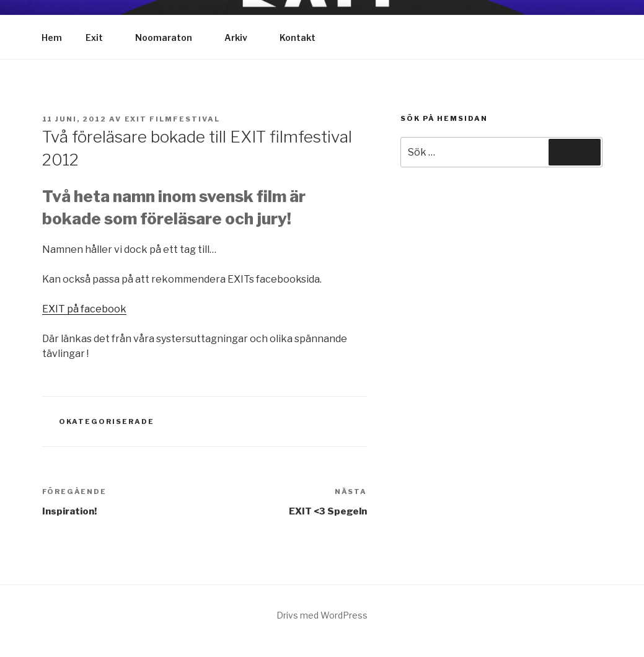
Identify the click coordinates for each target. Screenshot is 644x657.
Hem (52, 37)
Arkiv (242, 37)
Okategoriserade (107, 421)
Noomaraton (170, 37)
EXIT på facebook (84, 309)
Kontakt (298, 37)
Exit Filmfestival (173, 119)
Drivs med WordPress (322, 615)
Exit (100, 37)
